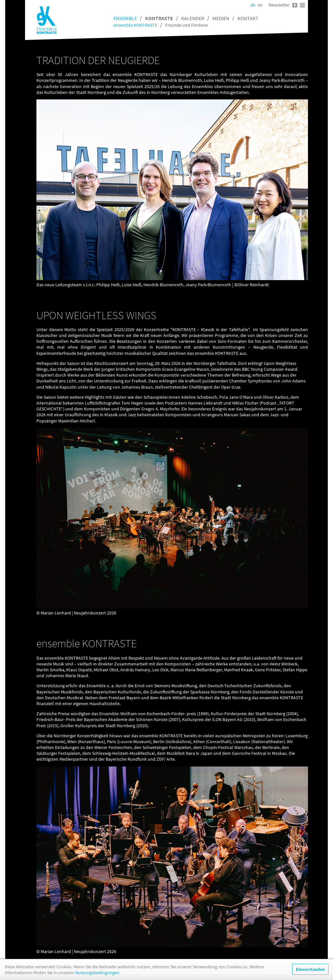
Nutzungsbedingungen (97, 973)
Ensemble (125, 18)
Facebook (295, 5)
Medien (221, 18)
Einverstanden (310, 969)
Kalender (193, 18)
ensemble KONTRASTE (135, 25)
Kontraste (159, 18)
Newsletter (279, 5)
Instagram (302, 5)
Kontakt (248, 18)
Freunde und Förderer (187, 25)
